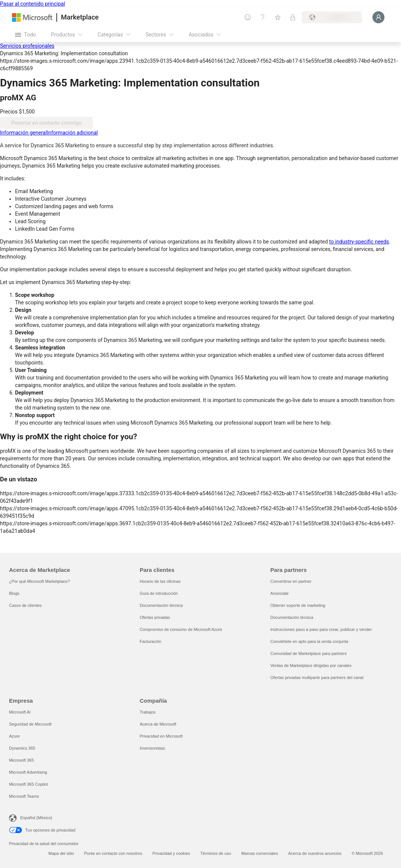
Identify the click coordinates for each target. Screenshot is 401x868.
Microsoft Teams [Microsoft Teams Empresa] (24, 796)
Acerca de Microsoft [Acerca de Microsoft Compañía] (158, 724)
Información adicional (72, 133)
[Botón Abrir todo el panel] (26, 35)
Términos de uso (216, 853)
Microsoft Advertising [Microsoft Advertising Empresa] (28, 772)
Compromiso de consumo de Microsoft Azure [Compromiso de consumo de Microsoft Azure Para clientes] (181, 629)
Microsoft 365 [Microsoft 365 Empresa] (21, 760)
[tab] (23, 133)
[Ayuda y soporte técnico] (263, 17)
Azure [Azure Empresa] (14, 736)
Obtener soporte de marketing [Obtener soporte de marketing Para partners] (298, 605)
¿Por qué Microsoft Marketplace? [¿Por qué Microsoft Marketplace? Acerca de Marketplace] (39, 581)
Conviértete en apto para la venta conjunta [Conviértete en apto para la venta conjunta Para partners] (309, 641)
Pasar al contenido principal (33, 4)
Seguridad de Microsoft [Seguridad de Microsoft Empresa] (30, 724)
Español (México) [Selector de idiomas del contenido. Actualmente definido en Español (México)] (36, 817)
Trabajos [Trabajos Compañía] (148, 712)
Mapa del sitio (61, 853)
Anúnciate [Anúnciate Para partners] (279, 593)
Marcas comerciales (260, 853)
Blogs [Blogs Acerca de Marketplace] (14, 593)
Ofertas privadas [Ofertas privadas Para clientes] (155, 617)
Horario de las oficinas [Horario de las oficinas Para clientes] (160, 581)
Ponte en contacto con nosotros (113, 853)
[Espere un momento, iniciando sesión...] (378, 17)
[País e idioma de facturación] (332, 17)
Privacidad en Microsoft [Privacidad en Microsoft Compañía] (161, 736)
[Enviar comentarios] (248, 17)
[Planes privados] (293, 17)
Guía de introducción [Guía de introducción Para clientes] (159, 593)
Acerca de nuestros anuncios (315, 853)
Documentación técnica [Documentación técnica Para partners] (292, 617)
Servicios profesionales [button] (27, 46)
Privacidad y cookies (171, 853)
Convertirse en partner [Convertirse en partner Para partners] (291, 581)
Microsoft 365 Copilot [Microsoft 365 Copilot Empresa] (28, 784)
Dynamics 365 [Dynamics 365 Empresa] (22, 748)
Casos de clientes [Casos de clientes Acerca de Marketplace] (25, 605)
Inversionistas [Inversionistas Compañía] (152, 748)
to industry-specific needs (359, 242)
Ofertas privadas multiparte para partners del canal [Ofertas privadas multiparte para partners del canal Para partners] (317, 677)
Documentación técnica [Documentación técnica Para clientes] (161, 605)
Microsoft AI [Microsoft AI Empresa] (20, 712)
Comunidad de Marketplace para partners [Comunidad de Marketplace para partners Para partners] (308, 653)
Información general (23, 133)
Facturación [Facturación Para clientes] (151, 641)
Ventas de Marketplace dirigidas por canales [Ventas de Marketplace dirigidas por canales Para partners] (311, 665)
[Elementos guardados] (278, 17)
